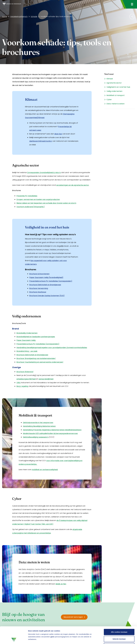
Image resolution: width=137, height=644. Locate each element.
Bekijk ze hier (61, 584)
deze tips (58, 134)
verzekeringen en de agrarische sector (73, 185)
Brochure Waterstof (25, 372)
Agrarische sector (114, 83)
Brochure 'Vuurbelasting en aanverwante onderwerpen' (40, 362)
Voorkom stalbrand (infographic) (31, 207)
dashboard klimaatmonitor (41, 141)
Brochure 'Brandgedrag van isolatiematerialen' (36, 358)
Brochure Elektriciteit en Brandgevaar (45, 285)
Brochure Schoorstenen (39, 274)
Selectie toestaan (119, 623)
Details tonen (116, 640)
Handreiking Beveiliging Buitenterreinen (39, 426)
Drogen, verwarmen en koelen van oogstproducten (38, 199)
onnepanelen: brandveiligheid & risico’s (44, 173)
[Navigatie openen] (132, 4)
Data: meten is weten (115, 104)
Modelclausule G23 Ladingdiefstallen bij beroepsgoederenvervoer (50, 433)
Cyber (109, 100)
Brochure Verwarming (39, 288)
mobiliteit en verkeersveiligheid (45, 470)
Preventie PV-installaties (27, 196)
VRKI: (19, 383)
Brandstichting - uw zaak (27, 351)
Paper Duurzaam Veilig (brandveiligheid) (46, 277)
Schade (34, 17)
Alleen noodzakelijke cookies (119, 630)
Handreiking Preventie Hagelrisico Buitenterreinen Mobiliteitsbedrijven (52, 430)
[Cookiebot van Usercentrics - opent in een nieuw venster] (14, 640)
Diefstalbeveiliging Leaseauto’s (36, 437)
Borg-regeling (22, 386)
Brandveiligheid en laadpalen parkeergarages (36, 337)
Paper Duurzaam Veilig (26, 340)
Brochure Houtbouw (38, 292)
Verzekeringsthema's (19, 17)
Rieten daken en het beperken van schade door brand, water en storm (46, 203)
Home (5, 17)
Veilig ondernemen (114, 91)
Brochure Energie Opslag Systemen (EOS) (47, 296)
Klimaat (110, 79)
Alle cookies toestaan (119, 616)
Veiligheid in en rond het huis (118, 87)
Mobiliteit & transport (116, 95)
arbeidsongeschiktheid (26, 379)
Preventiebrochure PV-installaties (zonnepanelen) (51, 281)
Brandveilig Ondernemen (27, 333)
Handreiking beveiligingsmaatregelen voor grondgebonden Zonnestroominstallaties (52, 348)
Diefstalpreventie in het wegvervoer (38, 423)
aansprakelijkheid (46, 379)
